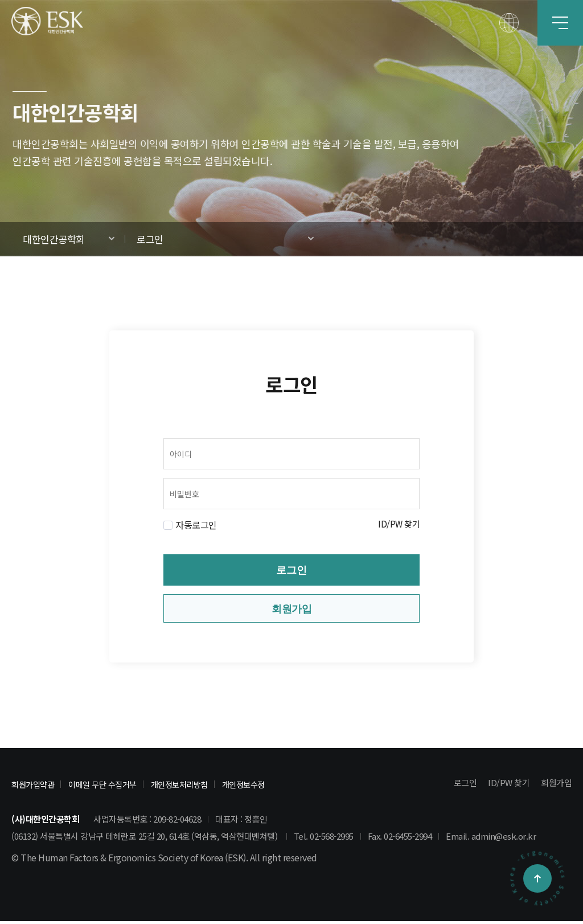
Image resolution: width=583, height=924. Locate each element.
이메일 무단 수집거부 (108, 787)
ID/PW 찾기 (398, 525)
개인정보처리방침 (190, 787)
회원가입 (291, 610)
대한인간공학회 (54, 239)
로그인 (150, 239)
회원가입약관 (34, 787)
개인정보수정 (258, 787)
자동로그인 (196, 525)
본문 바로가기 (0, 0)
